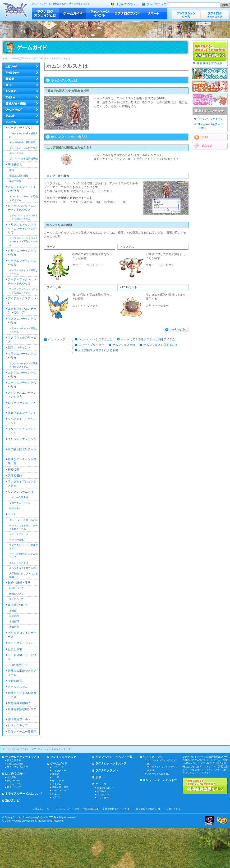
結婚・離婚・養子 (19, 583)
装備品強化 (15, 164)
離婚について (16, 594)
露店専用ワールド (19, 719)
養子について (16, 599)
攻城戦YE (14, 627)
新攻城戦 (14, 616)
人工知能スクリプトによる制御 (98, 350)
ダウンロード (14, 780)
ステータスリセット (21, 643)
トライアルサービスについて (24, 794)
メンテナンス (104, 794)
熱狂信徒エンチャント (22, 413)
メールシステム (18, 687)
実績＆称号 (15, 681)
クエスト (57, 794)
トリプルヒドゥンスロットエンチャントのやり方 (22, 229)
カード (55, 777)
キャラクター (59, 771)
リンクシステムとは (21, 492)
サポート (154, 13)
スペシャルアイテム (211, 119)
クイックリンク (153, 757)
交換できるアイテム (20, 503)
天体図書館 (15, 476)
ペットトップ (57, 339)
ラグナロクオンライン (15, 11)
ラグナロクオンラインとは (45, 13)
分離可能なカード (19, 665)
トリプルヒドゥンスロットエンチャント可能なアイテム (23, 241)
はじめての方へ (125, 4)
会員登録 (12, 777)
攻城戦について (18, 605)
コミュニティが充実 (18, 767)
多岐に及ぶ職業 (15, 764)
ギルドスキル (16, 153)
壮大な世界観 (14, 760)
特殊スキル (15, 508)
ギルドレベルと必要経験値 (23, 159)
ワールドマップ (60, 790)
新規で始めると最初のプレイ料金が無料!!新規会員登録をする (205, 786)
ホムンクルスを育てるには (23, 568)
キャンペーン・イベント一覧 (114, 757)
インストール (14, 784)
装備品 (55, 774)
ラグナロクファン (127, 13)
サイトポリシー (43, 809)
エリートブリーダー (20, 534)
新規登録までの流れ (210, 63)
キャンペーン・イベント (100, 13)
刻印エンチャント (19, 347)
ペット (45, 58)
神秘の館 (14, 469)
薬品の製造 (15, 181)
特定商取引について (116, 809)
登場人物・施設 (60, 787)
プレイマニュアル (158, 4)
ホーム (6, 58)
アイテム (57, 784)
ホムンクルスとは (19, 563)
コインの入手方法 (19, 497)
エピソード (58, 767)
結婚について (16, 588)
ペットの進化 (16, 540)
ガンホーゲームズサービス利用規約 (77, 809)
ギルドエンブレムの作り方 (23, 148)
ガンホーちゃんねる (155, 774)
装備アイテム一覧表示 (22, 732)
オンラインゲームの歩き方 (160, 780)
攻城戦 (13, 611)
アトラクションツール (186, 15)
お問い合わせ (173, 809)
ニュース (101, 784)
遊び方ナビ (12, 801)
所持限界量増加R (19, 703)
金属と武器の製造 (19, 176)
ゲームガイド (73, 13)
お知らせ (102, 791)
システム (34, 58)
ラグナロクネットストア (215, 15)
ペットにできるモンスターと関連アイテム (148, 339)
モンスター (58, 780)
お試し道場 (15, 649)
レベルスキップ (18, 725)
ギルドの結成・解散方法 (22, 142)
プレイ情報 (103, 798)
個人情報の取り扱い (146, 809)
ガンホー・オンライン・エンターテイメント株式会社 (209, 821)
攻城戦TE (14, 622)
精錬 (12, 170)
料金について (14, 787)
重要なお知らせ (105, 788)
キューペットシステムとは (23, 520)
